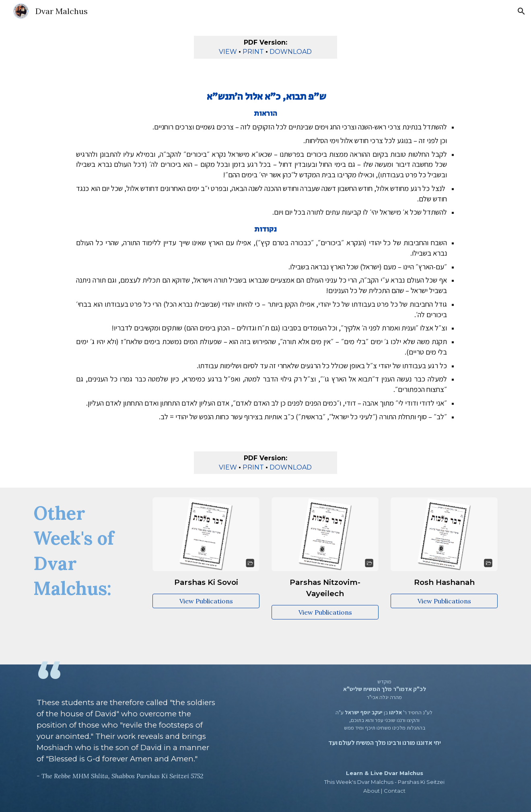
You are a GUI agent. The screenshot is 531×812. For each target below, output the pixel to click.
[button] (521, 11)
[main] (266, 47)
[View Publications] (206, 601)
